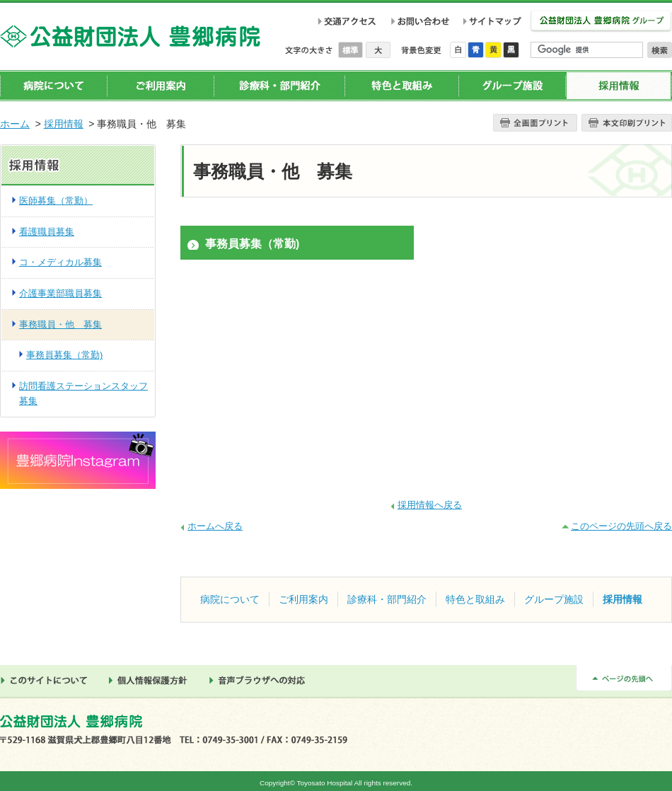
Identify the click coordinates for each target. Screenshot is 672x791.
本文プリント (627, 123)
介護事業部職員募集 (60, 293)
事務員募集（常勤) (252, 244)
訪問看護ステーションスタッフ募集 (83, 393)
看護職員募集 (47, 232)
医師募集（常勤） (56, 201)
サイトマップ (495, 21)
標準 (352, 50)
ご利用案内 (161, 86)
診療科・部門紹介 (279, 86)
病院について (54, 86)
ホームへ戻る (215, 526)
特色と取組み (401, 86)
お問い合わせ (420, 21)
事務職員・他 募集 (60, 324)
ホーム (15, 124)
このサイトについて (47, 681)
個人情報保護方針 (152, 681)
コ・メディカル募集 (60, 262)
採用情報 (619, 86)
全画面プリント (535, 123)
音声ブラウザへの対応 (261, 681)
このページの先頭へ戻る (621, 526)
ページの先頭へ (624, 678)
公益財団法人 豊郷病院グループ (601, 22)
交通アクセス (347, 21)
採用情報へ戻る (430, 505)
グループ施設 (512, 86)
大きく (378, 50)
